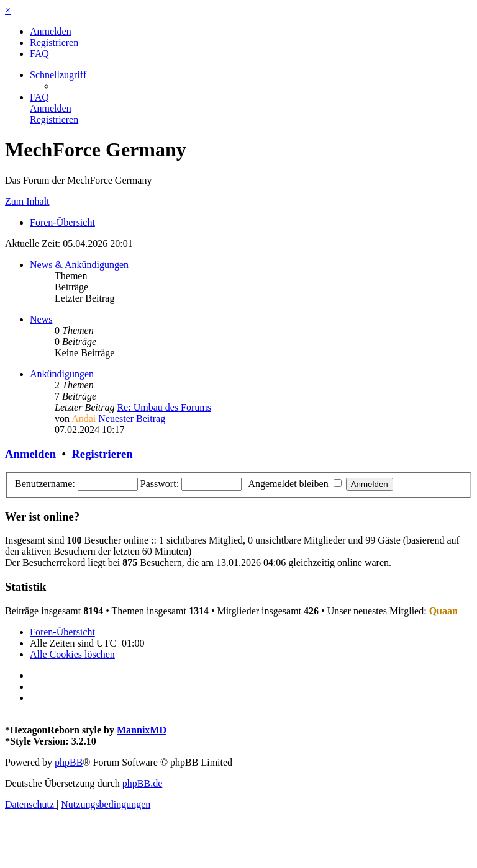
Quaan (443, 611)
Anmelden (30, 454)
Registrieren (102, 454)
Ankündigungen (62, 374)
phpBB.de (142, 783)
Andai (84, 418)
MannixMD (142, 730)
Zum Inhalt (27, 201)
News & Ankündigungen (79, 265)
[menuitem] (51, 31)
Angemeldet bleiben (294, 484)
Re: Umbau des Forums (164, 407)
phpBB (69, 762)
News (41, 319)
